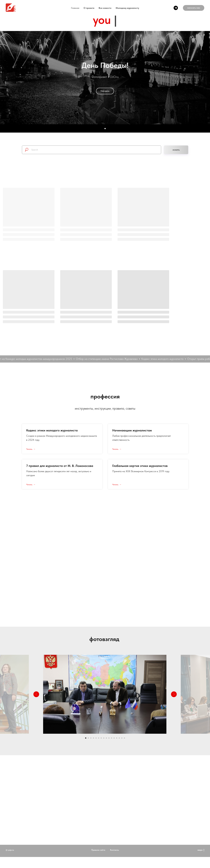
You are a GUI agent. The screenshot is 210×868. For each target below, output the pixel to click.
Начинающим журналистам (132, 430)
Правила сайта (98, 861)
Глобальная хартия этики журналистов (140, 466)
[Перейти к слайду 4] (93, 738)
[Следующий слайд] (174, 694)
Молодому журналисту (127, 8)
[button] (194, 8)
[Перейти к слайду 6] (99, 738)
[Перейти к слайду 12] (114, 738)
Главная (75, 8)
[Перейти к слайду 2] (88, 738)
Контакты (114, 861)
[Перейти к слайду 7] (101, 738)
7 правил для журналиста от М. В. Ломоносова (60, 466)
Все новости (105, 8)
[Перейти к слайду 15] (122, 738)
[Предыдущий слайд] (36, 694)
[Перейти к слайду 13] (117, 738)
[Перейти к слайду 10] (109, 738)
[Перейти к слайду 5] (96, 738)
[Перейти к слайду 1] (86, 738)
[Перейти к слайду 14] (119, 738)
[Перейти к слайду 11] (112, 738)
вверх (201, 861)
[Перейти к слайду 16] (124, 738)
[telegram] (176, 8)
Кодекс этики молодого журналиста (52, 430)
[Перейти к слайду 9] (106, 738)
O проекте (89, 8)
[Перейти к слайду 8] (104, 738)
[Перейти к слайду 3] (91, 738)
